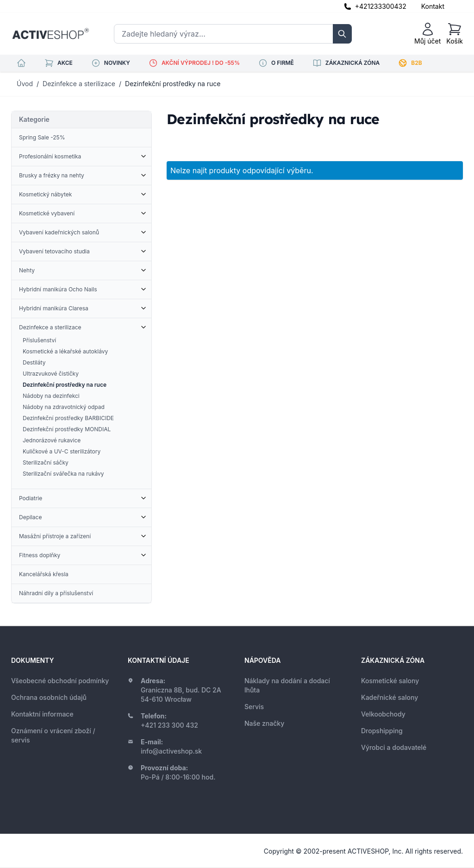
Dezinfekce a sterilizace (79, 84)
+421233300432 (381, 6)
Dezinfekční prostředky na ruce (173, 84)
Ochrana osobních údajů (49, 697)
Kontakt (433, 6)
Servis (254, 707)
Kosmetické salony (390, 681)
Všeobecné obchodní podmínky (60, 681)
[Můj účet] (427, 34)
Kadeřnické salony (390, 697)
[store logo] (50, 34)
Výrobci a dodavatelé (394, 747)
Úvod (25, 84)
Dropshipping (382, 731)
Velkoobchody (383, 714)
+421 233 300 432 (169, 725)
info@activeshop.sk (171, 751)
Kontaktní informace (42, 714)
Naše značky (264, 723)
